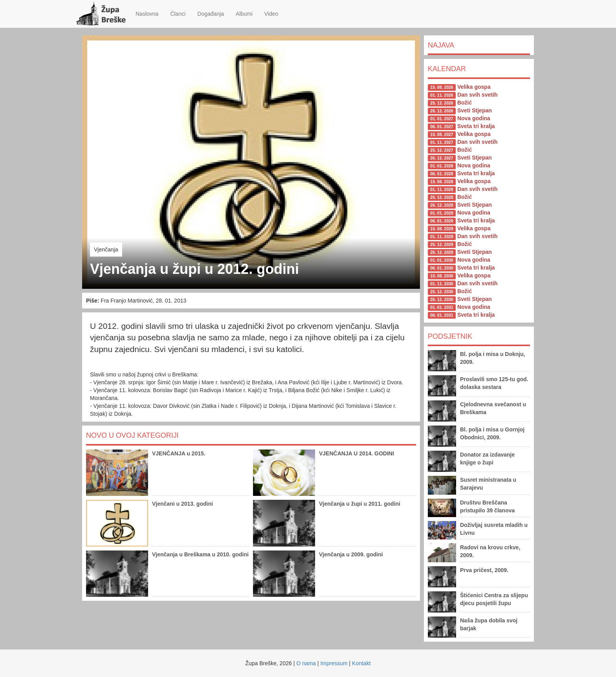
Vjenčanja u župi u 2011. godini (360, 504)
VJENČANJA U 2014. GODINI (357, 453)
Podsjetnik (450, 336)
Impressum (334, 663)
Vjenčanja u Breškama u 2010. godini (200, 554)
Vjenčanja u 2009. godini (351, 554)
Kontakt (361, 663)
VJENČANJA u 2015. (179, 453)
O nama (306, 663)
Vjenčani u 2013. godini (182, 504)
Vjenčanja (106, 250)
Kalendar (447, 69)
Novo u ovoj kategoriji (132, 435)
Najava (441, 45)
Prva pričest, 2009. (484, 570)
